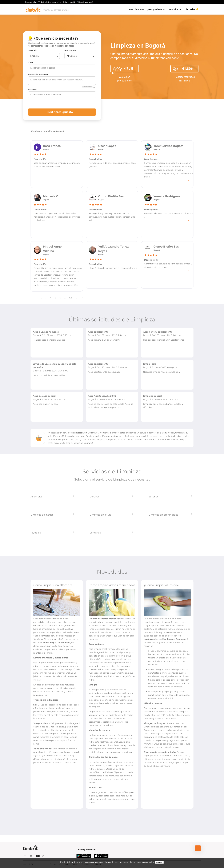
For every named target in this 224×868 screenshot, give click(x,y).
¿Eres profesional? (157, 9)
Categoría (32, 51)
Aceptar (159, 862)
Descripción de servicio (38, 74)
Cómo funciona (136, 9)
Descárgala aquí (85, 2)
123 (71, 298)
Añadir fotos (89, 87)
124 (77, 298)
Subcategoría (70, 51)
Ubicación (32, 89)
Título (31, 62)
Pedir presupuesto (62, 112)
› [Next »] (83, 298)
